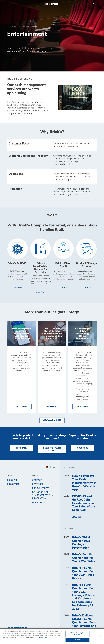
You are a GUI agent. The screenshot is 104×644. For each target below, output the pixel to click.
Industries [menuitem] (13, 484)
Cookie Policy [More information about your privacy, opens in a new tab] (43, 637)
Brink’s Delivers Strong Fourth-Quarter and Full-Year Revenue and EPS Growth (84, 622)
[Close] (101, 636)
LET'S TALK (21, 448)
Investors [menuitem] (38, 484)
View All (77, 517)
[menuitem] (94, 4)
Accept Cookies (77, 640)
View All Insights (52, 420)
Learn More (20, 288)
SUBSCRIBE (83, 448)
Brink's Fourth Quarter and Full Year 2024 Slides (83, 558)
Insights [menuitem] (12, 480)
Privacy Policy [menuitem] (40, 488)
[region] (52, 636)
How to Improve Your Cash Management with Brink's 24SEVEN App (84, 483)
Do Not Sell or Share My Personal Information (43, 495)
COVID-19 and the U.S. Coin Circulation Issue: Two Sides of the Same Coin (84, 503)
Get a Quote (39, 502)
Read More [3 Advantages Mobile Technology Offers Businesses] (85, 406)
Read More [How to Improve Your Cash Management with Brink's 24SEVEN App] (24, 406)
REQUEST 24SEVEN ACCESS (52, 449)
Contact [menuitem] (37, 480)
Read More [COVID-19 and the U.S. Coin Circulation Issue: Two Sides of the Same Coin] (54, 406)
